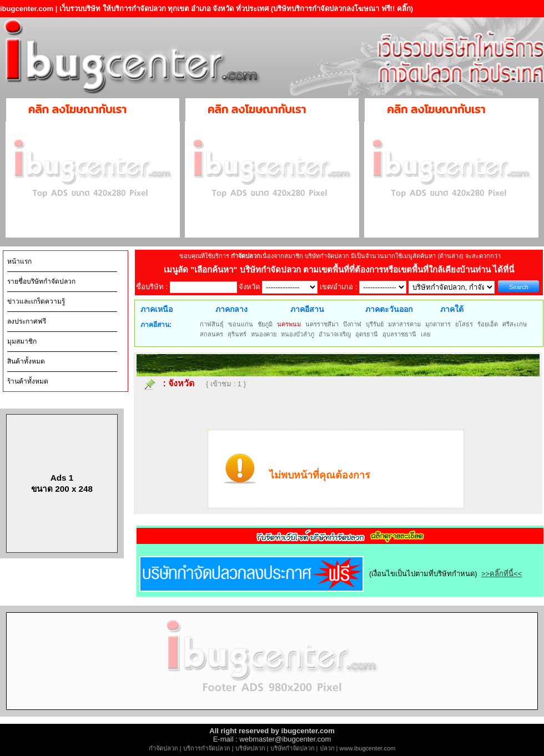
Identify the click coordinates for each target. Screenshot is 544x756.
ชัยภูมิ (265, 324)
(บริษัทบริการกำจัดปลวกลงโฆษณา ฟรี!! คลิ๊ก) (342, 9)
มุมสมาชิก (22, 341)
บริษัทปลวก (250, 748)
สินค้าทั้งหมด (26, 361)
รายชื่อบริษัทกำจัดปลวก (41, 281)
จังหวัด (181, 383)
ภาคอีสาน (307, 309)
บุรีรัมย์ (375, 324)
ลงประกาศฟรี (27, 321)
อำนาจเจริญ (335, 334)
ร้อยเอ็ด (488, 324)
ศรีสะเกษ (515, 324)
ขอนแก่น (241, 324)
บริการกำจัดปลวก (207, 748)
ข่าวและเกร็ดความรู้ (36, 301)
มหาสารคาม (404, 324)
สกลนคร (211, 334)
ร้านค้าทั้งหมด (28, 381)
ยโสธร (464, 324)
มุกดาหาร (438, 324)
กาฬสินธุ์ (212, 324)
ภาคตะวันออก (389, 309)
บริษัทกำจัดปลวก (293, 748)
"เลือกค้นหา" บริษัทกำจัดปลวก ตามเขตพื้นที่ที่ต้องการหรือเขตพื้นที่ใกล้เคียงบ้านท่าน (342, 269)
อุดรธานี (367, 334)
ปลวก (327, 748)
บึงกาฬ (352, 324)
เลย (425, 334)
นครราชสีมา (322, 324)
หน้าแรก (19, 261)
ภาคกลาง (231, 309)
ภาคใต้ (452, 309)
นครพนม (289, 324)
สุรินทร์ (237, 334)
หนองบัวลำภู (298, 334)
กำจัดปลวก (163, 748)
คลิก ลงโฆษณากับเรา (77, 109)
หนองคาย (264, 334)
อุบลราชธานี (399, 334)
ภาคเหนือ (157, 309)
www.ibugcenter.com (368, 748)
